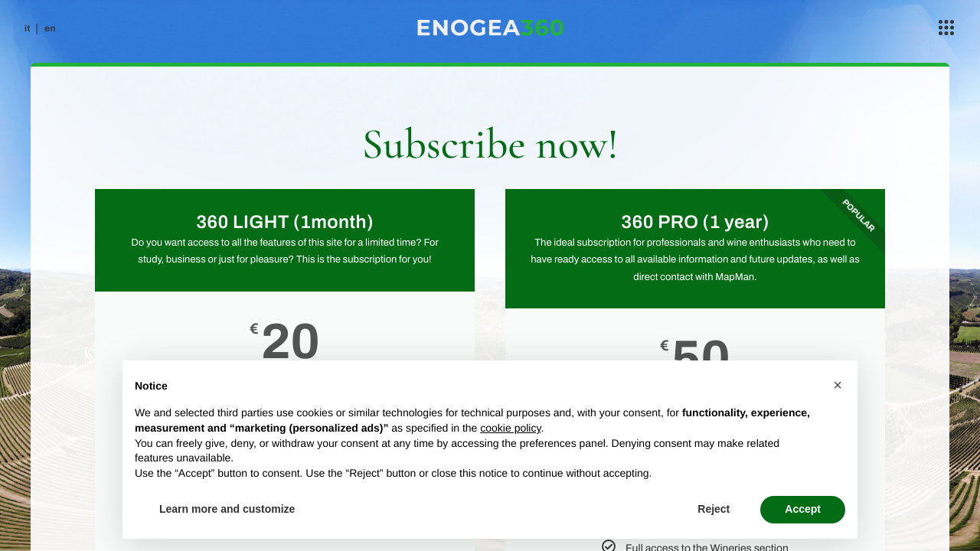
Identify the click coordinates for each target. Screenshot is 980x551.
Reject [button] (714, 509)
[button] (838, 385)
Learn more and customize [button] (227, 509)
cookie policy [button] (510, 428)
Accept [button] (803, 509)
